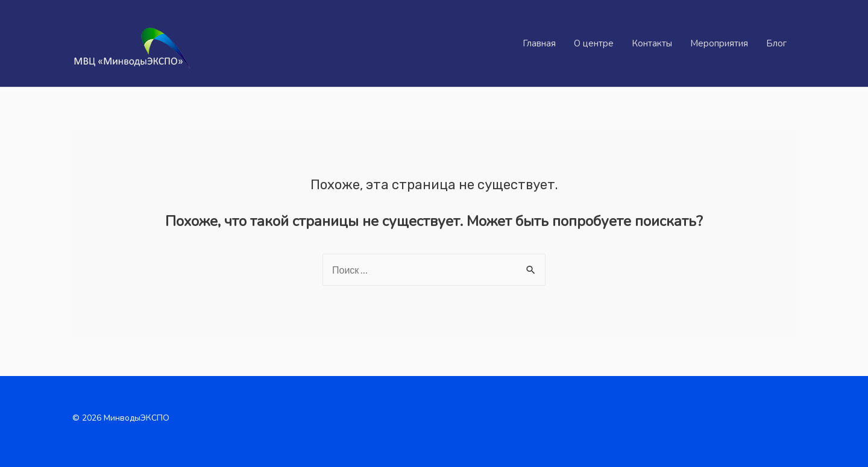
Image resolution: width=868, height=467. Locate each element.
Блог (776, 43)
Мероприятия (719, 43)
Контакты (652, 43)
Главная (539, 43)
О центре (594, 43)
